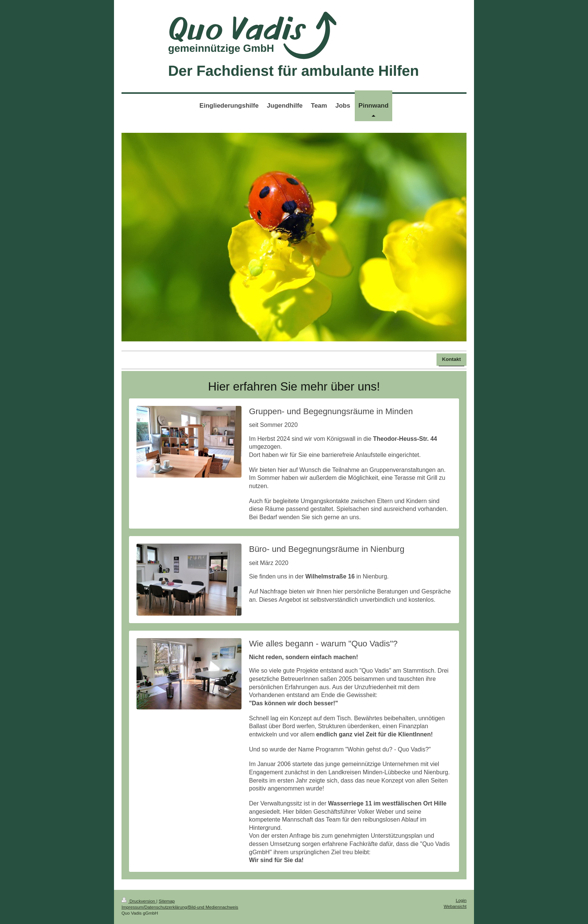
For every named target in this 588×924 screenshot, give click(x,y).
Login (461, 900)
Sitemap (167, 901)
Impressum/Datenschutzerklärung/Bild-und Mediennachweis (180, 907)
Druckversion (139, 901)
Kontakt (451, 359)
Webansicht (455, 906)
